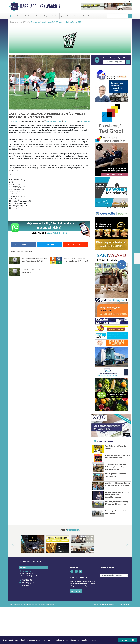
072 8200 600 (27, 617)
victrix (59, 121)
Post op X (49, 244)
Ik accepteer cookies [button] (128, 640)
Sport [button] (62, 16)
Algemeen (20, 16)
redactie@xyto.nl (28, 620)
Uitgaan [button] (69, 16)
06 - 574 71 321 (57, 233)
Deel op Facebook (23, 244)
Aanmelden (76, 628)
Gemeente (39, 16)
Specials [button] (55, 16)
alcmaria (53, 121)
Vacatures (78, 16)
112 (14, 16)
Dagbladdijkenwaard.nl (41, 6)
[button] (10, 582)
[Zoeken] (130, 16)
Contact (91, 16)
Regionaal (47, 16)
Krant (84, 16)
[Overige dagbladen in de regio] (114, 612)
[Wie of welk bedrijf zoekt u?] (114, 62)
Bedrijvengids (30, 16)
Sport (19, 22)
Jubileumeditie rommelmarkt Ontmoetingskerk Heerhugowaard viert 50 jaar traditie (117, 472)
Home (12, 22)
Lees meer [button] (92, 640)
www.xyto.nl (27, 623)
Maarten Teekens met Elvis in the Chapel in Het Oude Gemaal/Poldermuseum (117, 516)
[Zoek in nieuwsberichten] (117, 16)
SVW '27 (26, 22)
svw (48, 121)
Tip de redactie (75, 244)
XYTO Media (85, 121)
